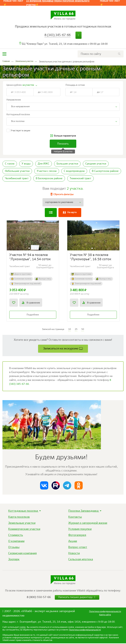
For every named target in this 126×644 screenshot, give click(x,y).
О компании (16, 542)
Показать (63, 144)
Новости (74, 554)
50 (83, 330)
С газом (10, 164)
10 (70, 330)
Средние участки (96, 164)
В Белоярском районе (49, 179)
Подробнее (33, 315)
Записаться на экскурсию (61, 349)
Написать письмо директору (77, 598)
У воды (26, 164)
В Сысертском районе (105, 171)
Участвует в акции (20, 131)
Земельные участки (22, 524)
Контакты (75, 518)
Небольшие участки (17, 171)
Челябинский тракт (17, 179)
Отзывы (14, 548)
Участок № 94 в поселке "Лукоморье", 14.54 (30, 258)
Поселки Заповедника (84, 512)
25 (76, 330)
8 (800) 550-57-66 (39, 598)
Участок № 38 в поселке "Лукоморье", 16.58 (91, 258)
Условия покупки (80, 530)
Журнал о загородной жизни (88, 524)
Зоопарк (14, 560)
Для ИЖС (44, 164)
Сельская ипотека (81, 560)
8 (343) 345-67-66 (58, 35)
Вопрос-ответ (78, 548)
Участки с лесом (47, 171)
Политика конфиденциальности (85, 630)
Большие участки (67, 164)
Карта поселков (19, 518)
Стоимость (16, 536)
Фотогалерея (77, 536)
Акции (73, 542)
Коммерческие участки (24, 530)
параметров (65, 136)
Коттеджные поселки (23, 512)
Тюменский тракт (80, 179)
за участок (28, 85)
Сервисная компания (22, 554)
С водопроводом (74, 171)
